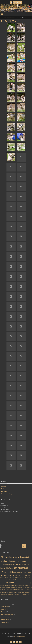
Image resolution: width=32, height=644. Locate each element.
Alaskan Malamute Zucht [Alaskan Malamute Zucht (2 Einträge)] (20, 572)
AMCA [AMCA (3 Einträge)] (21, 575)
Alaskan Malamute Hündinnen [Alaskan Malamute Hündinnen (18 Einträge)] (15, 561)
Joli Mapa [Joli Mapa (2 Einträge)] (13, 585)
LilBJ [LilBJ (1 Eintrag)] (10, 587)
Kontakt (3, 489)
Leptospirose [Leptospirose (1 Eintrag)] (5, 587)
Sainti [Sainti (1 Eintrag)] (20, 592)
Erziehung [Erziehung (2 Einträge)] (18, 580)
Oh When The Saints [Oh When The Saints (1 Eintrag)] (5, 590)
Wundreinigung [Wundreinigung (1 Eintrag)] (25, 594)
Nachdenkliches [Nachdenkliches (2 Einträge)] (27, 587)
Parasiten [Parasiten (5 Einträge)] (13, 590)
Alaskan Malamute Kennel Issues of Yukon (16, 7)
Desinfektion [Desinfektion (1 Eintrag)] (26, 578)
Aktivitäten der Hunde (7, 604)
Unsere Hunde (5, 617)
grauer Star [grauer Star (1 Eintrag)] (21, 583)
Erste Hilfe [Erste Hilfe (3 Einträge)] (11, 580)
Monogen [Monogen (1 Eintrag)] (20, 587)
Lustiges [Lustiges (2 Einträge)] (15, 587)
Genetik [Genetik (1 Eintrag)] (3, 583)
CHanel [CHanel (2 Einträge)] (14, 578)
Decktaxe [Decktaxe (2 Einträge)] (19, 578)
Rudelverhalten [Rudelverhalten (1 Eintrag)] (14, 592)
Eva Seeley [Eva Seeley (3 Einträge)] (26, 580)
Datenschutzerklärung (7, 494)
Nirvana (16, 637)
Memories (4, 612)
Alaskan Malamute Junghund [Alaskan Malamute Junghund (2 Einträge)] (8, 564)
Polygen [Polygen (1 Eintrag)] (20, 590)
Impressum (4, 491)
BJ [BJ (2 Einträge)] (3, 578)
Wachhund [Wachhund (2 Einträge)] (18, 594)
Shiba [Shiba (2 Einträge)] (24, 592)
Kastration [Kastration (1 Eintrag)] (18, 585)
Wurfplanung (4, 622)
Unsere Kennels (5, 620)
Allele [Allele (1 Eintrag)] (16, 576)
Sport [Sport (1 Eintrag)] (28, 592)
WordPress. (22, 637)
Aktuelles (4, 609)
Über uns (3, 486)
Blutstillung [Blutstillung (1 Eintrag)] (8, 578)
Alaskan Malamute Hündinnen (9, 17)
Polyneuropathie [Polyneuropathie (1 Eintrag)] (26, 590)
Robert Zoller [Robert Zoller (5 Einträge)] (6, 592)
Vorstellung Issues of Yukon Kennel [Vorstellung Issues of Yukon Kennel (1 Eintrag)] (8, 594)
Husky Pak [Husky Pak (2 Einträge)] (27, 583)
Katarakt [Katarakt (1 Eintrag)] (23, 585)
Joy (18, 17)
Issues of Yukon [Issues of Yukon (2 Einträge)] (5, 585)
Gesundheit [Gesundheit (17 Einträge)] (12, 583)
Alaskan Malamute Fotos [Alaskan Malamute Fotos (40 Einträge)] (15, 557)
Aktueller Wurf (5, 607)
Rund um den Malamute (7, 614)
